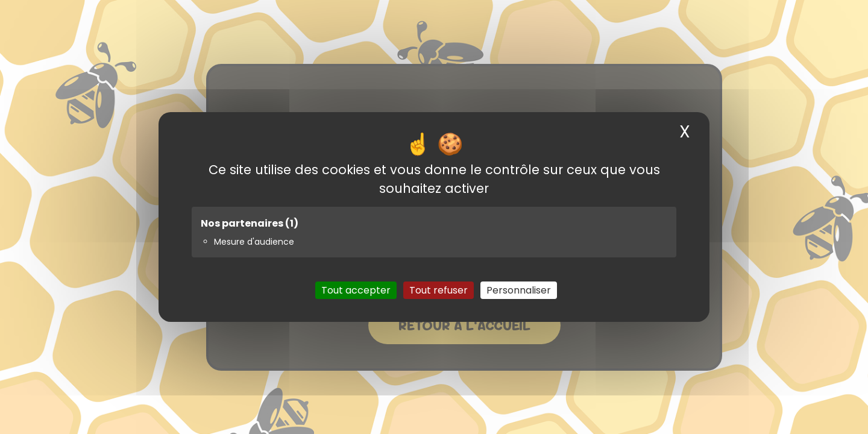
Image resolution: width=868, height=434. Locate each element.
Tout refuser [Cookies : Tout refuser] (439, 290)
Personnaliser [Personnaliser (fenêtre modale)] (519, 290)
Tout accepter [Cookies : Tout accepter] (356, 290)
